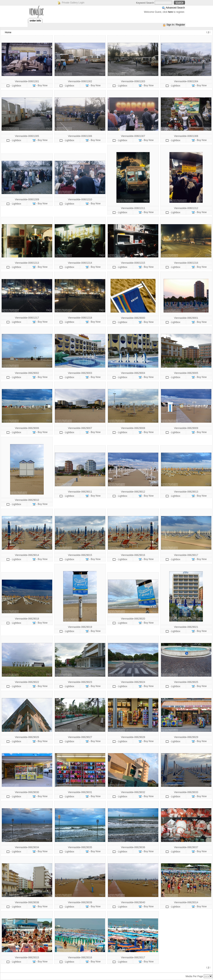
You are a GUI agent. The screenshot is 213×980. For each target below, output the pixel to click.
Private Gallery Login (73, 3)
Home (8, 32)
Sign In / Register (176, 25)
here (170, 12)
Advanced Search (175, 8)
